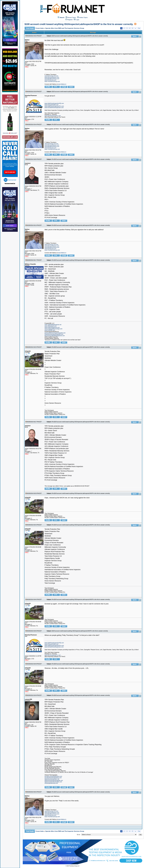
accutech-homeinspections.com (53, 776)
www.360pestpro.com (51, 326)
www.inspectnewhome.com (52, 327)
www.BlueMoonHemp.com (52, 79)
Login (77, 20)
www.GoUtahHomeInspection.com (54, 108)
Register (69, 20)
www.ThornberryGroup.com (52, 81)
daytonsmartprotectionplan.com (53, 782)
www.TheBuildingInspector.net (53, 325)
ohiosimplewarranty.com (51, 783)
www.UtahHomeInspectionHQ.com (54, 103)
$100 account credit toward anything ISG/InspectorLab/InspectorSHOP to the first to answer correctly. (79, 24)
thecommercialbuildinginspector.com (55, 336)
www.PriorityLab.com (50, 80)
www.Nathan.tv (62, 84)
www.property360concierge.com (53, 329)
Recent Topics (72, 17)
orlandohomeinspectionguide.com (54, 334)
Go (139, 28)
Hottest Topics (83, 17)
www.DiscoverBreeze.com (52, 77)
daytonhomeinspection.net (52, 779)
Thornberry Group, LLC (74, 866)
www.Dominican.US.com (51, 76)
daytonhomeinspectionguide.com (54, 780)
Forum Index (40, 28)
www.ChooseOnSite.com (52, 105)
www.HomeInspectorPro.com (53, 116)
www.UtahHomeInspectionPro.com (54, 106)
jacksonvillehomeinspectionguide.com (55, 333)
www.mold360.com (50, 330)
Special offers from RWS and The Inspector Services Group (65, 28)
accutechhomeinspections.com (53, 778)
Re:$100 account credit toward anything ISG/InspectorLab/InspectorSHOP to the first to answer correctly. (81, 124)
